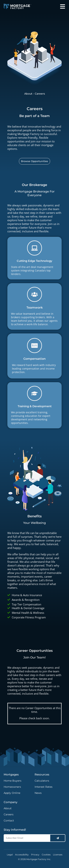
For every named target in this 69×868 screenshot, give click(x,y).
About (28, 94)
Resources (42, 774)
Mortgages (11, 774)
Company (10, 802)
